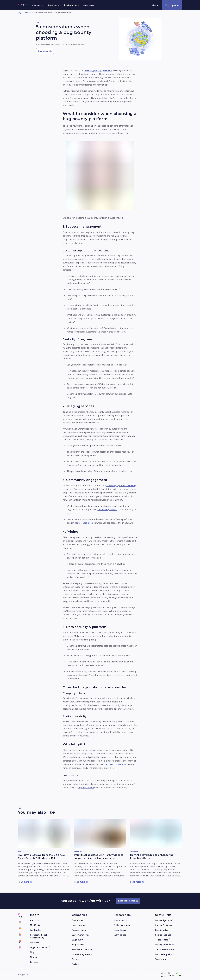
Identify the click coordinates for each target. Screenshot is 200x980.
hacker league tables (85, 523)
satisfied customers (115, 764)
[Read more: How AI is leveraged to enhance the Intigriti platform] (156, 834)
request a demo (86, 788)
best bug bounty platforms (98, 70)
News (26, 13)
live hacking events (107, 510)
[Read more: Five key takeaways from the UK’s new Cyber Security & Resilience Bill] (44, 834)
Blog (20, 13)
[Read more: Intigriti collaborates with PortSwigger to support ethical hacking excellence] (100, 834)
